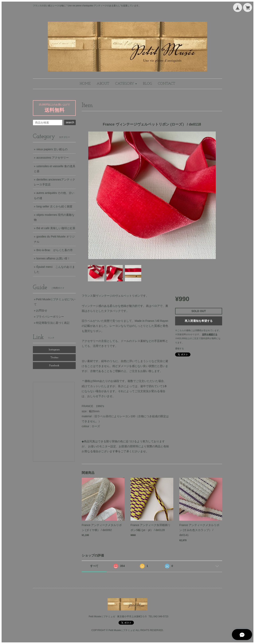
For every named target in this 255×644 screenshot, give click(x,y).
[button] (126, 84)
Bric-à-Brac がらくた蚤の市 (55, 250)
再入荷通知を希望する (199, 321)
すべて (94, 566)
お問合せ (42, 310)
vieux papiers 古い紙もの (52, 149)
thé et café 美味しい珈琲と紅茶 (56, 228)
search (70, 122)
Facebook (54, 366)
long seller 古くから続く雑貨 (54, 206)
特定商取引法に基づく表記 (53, 323)
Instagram (54, 350)
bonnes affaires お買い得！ (53, 258)
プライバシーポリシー (50, 317)
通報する (179, 349)
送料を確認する (210, 334)
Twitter (54, 358)
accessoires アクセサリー (53, 158)
